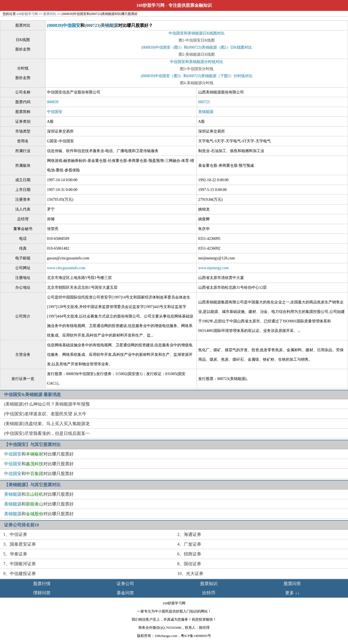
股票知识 (209, 584)
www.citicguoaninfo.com (66, 268)
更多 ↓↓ (292, 593)
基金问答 (125, 593)
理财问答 (42, 593)
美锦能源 (206, 112)
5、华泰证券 (15, 554)
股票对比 (50, 14)
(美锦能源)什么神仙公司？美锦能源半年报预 (47, 404)
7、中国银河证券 (20, 564)
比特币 (209, 593)
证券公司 (125, 584)
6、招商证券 (189, 554)
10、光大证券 (190, 574)
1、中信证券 (15, 534)
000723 (204, 102)
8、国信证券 (189, 564)
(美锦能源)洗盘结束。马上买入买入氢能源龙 (47, 424)
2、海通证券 (189, 534)
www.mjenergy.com (213, 268)
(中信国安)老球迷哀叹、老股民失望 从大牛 (45, 414)
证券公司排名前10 (21, 525)
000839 (53, 102)
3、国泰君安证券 (20, 544)
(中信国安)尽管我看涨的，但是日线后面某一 (47, 433)
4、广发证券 (189, 544)
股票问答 (292, 584)
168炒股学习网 (150, 5)
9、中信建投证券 (20, 574)
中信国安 (55, 112)
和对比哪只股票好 (39, 454)
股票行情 (42, 584)
